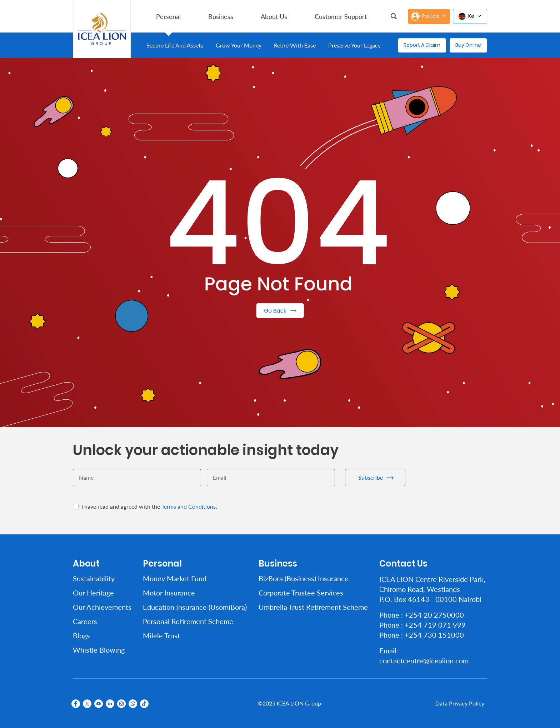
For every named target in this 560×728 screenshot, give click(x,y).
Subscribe (371, 477)
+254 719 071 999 (435, 625)
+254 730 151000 (434, 635)
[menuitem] (168, 16)
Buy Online (468, 45)
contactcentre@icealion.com (424, 660)
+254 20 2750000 (434, 615)
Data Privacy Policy (460, 703)
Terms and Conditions (189, 506)
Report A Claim (422, 45)
